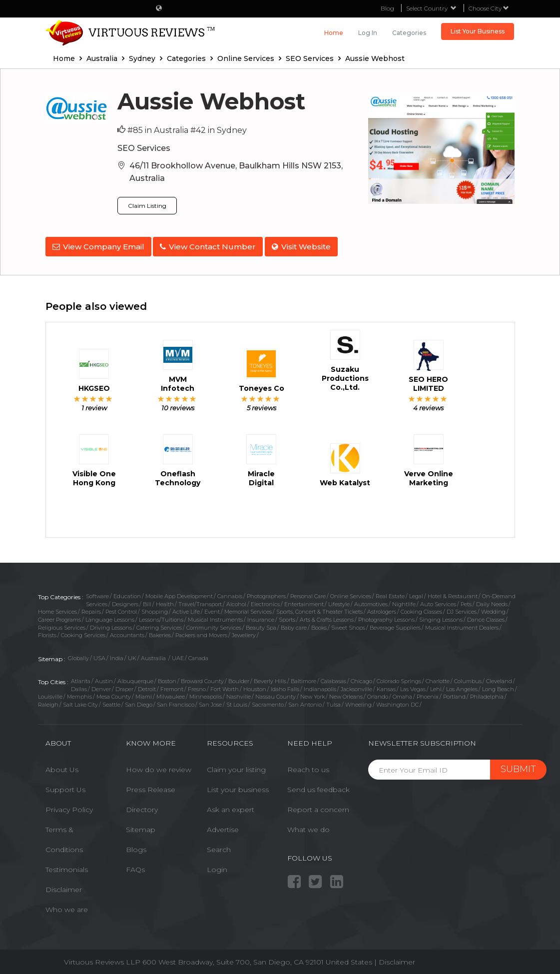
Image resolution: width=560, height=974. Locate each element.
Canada (198, 655)
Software (97, 593)
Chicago (361, 678)
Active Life (186, 609)
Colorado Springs (399, 678)
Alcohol (236, 601)
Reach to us (308, 767)
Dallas (79, 686)
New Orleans (346, 694)
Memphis (79, 694)
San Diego (139, 701)
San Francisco (176, 701)
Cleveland (499, 678)
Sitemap (141, 827)
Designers (125, 601)
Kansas (386, 686)
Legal (416, 593)
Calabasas (333, 678)
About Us (62, 767)
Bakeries (160, 632)
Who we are (67, 907)
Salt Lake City (80, 701)
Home (334, 33)
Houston (255, 686)
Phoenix (428, 694)
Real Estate (390, 593)
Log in (368, 33)
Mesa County (114, 694)
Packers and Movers (201, 632)
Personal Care (308, 593)
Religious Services (62, 624)
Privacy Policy (69, 807)
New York (312, 694)
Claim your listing (236, 767)
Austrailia (154, 655)
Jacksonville (356, 686)
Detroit (147, 686)
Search (219, 847)
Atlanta (81, 678)
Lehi (436, 686)
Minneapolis (206, 694)
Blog (387, 8)
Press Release (151, 787)
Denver (101, 686)
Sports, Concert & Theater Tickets (319, 609)
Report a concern (318, 807)
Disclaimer (64, 887)
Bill (147, 601)
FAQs (135, 867)
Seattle (111, 701)
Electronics (265, 601)
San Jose (210, 701)
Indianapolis (320, 686)
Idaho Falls (285, 686)
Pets (466, 601)
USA (99, 655)
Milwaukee (171, 694)
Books (319, 624)
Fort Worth (225, 686)
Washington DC (397, 701)
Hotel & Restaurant (453, 593)
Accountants (127, 632)
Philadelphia (487, 694)
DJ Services (462, 609)
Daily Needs (492, 601)
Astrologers (382, 609)
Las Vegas (413, 686)
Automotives (371, 601)
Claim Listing (147, 206)
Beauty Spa (261, 624)
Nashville (239, 694)
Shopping (155, 609)
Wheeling (358, 701)
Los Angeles (462, 686)
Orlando (378, 694)
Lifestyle (339, 601)
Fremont (172, 686)
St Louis (237, 701)
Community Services (214, 624)
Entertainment (304, 601)
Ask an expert (231, 807)
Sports (287, 617)
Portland (454, 694)
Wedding (493, 609)
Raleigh (48, 701)
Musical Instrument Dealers (462, 624)
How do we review (159, 767)
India (117, 655)
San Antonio (305, 701)
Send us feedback (318, 787)
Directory (142, 807)
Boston (167, 678)
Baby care (294, 624)
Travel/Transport (200, 601)
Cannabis (230, 593)
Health (165, 601)
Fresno (197, 686)
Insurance (261, 617)
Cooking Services (83, 632)
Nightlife (404, 601)
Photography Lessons (386, 617)
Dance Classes (486, 617)
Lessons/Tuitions (161, 617)
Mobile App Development (179, 593)
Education (127, 593)
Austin (104, 678)
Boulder (239, 678)
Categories (409, 33)
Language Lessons (110, 617)
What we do (308, 827)
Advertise (223, 827)
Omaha (402, 694)
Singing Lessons (441, 617)
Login (217, 867)
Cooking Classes (421, 609)
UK (132, 655)
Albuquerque (135, 678)
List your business (238, 787)
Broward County (202, 678)
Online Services (351, 593)
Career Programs (59, 617)
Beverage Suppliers (395, 624)
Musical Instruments (215, 617)
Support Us (65, 787)
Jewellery (244, 632)
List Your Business (478, 31)
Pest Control (121, 609)
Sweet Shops (348, 624)
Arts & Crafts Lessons (327, 617)
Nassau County (276, 694)
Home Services (57, 609)
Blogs (136, 847)
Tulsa (333, 701)
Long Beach (498, 686)
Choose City (489, 8)
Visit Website (308, 247)
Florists (47, 632)
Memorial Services (248, 609)
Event (212, 609)
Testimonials (67, 867)
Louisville (50, 694)
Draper (124, 686)
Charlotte (438, 678)
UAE (178, 655)
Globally (78, 655)
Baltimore (303, 678)
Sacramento (268, 701)
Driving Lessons (111, 624)
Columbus (468, 678)
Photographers (266, 593)
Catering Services (159, 624)
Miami (144, 694)
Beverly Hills (270, 678)
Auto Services (438, 601)
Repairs (91, 609)
